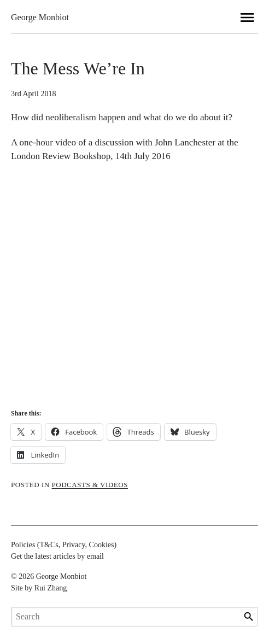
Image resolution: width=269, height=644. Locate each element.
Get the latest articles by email (57, 556)
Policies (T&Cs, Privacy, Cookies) (64, 545)
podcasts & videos (90, 485)
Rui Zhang (51, 588)
